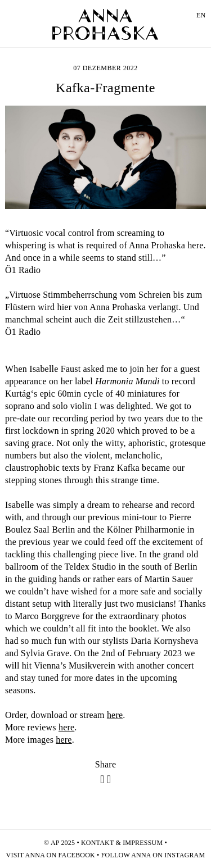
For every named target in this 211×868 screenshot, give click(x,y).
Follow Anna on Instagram (153, 855)
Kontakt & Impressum (122, 843)
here (115, 715)
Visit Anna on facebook (51, 855)
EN (201, 15)
